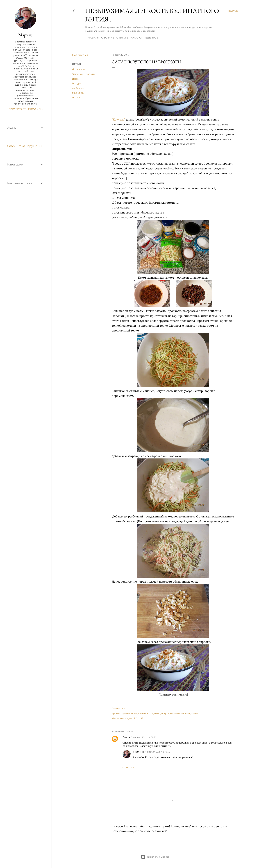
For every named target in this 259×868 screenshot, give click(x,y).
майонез (78, 88)
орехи (76, 97)
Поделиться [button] (80, 55)
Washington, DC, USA (132, 718)
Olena (126, 737)
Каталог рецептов (143, 38)
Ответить (129, 768)
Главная (91, 38)
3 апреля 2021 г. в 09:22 (144, 737)
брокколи (79, 69)
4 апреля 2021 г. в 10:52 (158, 752)
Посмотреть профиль (26, 109)
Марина (138, 752)
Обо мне (106, 38)
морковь (78, 93)
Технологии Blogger (155, 857)
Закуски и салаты (84, 74)
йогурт (77, 83)
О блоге (121, 38)
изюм (76, 79)
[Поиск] (233, 11)
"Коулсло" (119, 119)
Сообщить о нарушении (25, 146)
